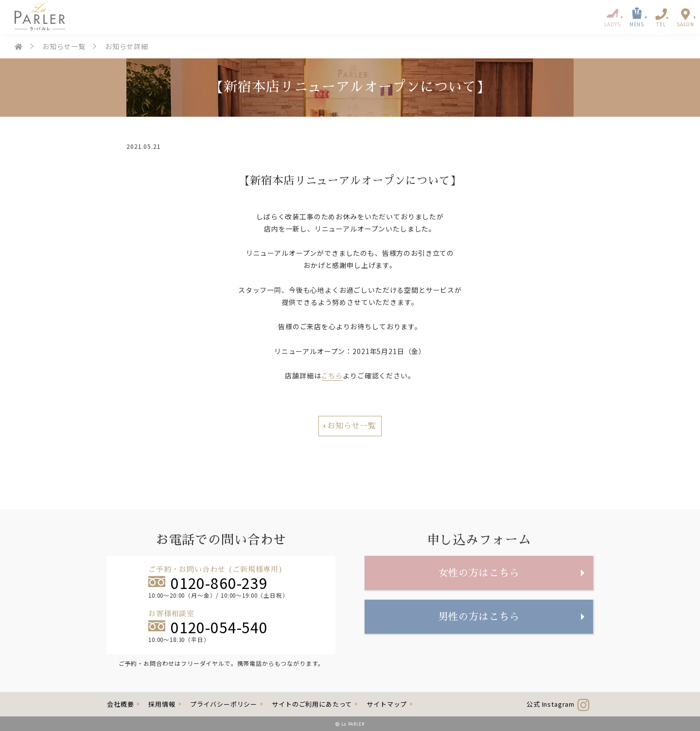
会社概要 (120, 704)
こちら (332, 375)
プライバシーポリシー (224, 704)
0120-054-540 (208, 626)
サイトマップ (387, 704)
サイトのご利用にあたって (312, 704)
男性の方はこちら (479, 617)
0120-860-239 (208, 581)
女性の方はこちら (479, 573)
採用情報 (162, 704)
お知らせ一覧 (64, 46)
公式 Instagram (558, 704)
